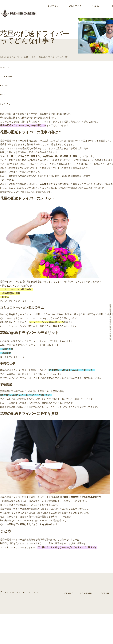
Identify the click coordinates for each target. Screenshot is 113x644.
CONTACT (6, 103)
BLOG (3, 94)
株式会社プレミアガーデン (10, 56)
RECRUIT (97, 6)
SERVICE (53, 6)
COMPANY (75, 6)
